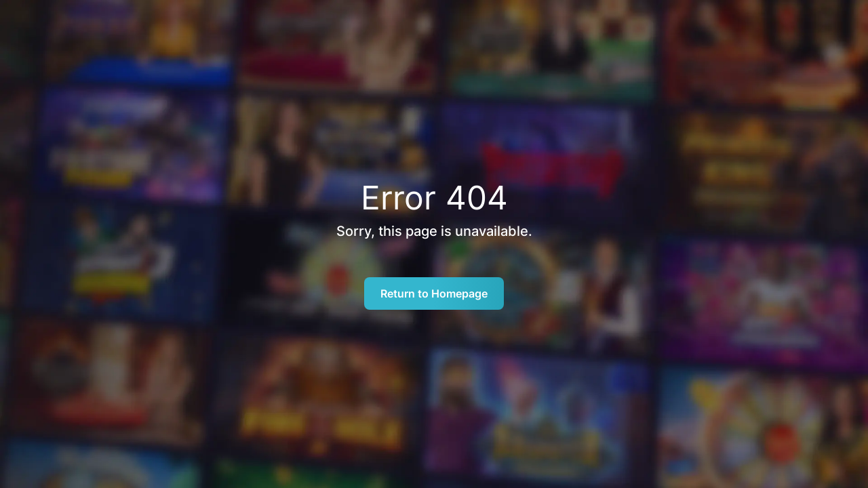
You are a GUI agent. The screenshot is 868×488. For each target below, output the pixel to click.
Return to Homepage (434, 293)
